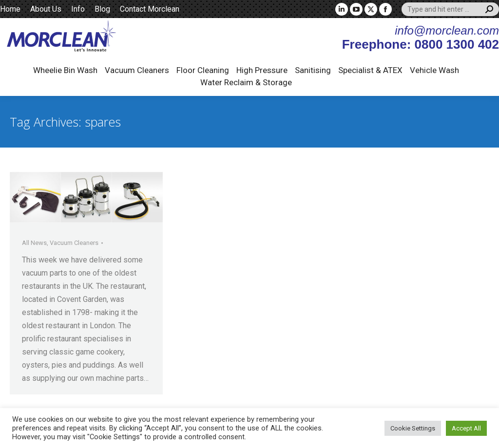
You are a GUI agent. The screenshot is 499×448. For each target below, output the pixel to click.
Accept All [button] (466, 428)
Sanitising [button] (313, 70)
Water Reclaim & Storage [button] (246, 82)
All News (34, 243)
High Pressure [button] (262, 70)
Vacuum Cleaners (74, 243)
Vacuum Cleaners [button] (137, 70)
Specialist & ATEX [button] (370, 70)
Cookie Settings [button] (413, 428)
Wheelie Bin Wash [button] (65, 70)
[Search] (450, 9)
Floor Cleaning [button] (203, 70)
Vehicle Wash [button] (434, 70)
